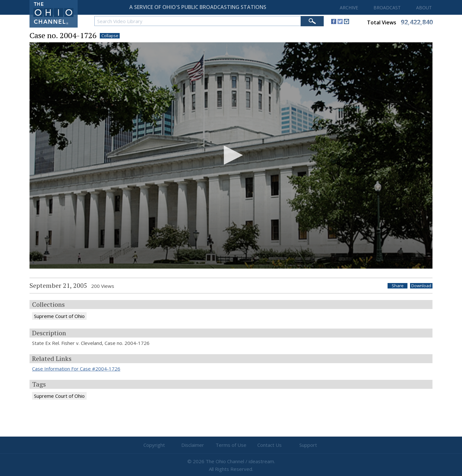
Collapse (110, 36)
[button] (231, 155)
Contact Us (269, 445)
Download (421, 286)
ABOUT (424, 8)
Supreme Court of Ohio (59, 316)
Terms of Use (231, 445)
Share (398, 286)
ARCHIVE (349, 8)
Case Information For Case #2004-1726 (76, 369)
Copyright (154, 445)
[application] (231, 156)
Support (308, 445)
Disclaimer (193, 445)
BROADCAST (387, 8)
